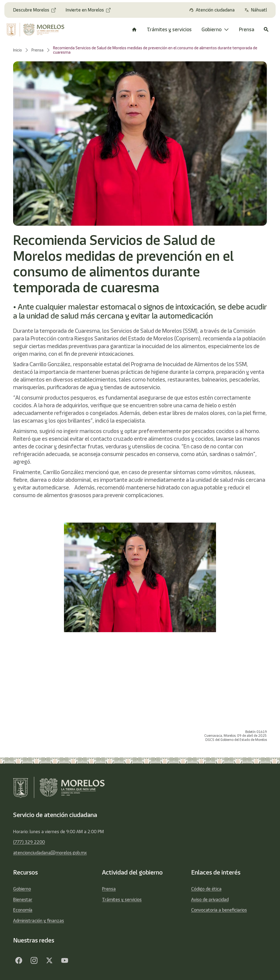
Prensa (109, 889)
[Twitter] (49, 960)
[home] (36, 30)
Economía (23, 910)
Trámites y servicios (122, 899)
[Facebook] (19, 960)
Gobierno (22, 889)
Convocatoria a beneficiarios (219, 910)
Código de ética (206, 889)
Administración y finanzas (39, 921)
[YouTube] (65, 960)
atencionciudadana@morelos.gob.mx (50, 853)
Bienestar (23, 899)
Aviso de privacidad (210, 899)
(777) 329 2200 (29, 842)
